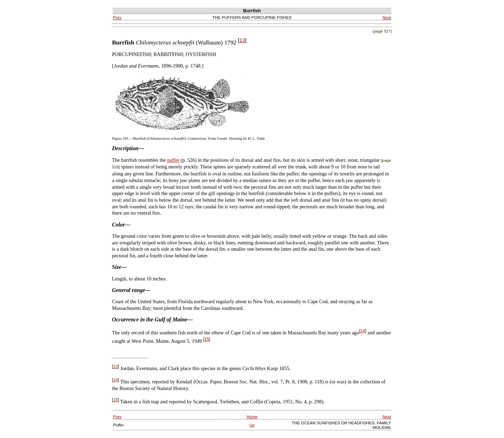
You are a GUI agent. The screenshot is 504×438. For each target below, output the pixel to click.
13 (242, 40)
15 (207, 339)
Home (252, 416)
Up (252, 425)
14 (363, 331)
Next (387, 17)
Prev (117, 17)
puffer (173, 160)
